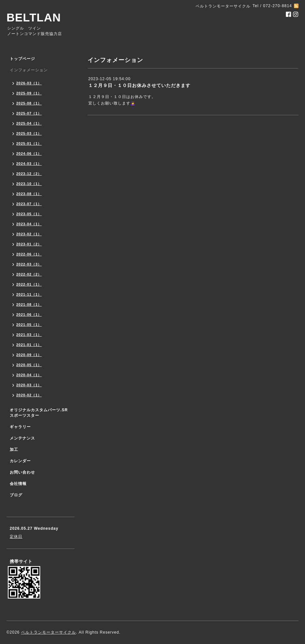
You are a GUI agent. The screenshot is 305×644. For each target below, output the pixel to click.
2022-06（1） (29, 254)
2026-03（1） (29, 83)
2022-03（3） (29, 264)
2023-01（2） (29, 244)
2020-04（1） (29, 375)
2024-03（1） (29, 164)
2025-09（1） (29, 93)
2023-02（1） (29, 234)
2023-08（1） (29, 194)
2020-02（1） (29, 395)
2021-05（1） (29, 325)
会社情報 (18, 484)
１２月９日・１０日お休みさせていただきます (139, 85)
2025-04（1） (29, 123)
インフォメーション (29, 70)
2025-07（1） (29, 113)
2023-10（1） (29, 184)
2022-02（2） (29, 274)
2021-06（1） (29, 315)
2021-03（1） (29, 335)
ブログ (16, 495)
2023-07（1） (29, 204)
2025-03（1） (29, 133)
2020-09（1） (29, 355)
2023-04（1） (29, 224)
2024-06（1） (29, 154)
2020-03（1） (29, 385)
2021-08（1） (29, 304)
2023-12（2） (29, 174)
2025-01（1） (29, 143)
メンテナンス (22, 438)
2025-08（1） (29, 103)
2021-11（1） (29, 294)
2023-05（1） (29, 214)
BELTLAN (34, 17)
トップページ (22, 59)
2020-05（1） (29, 365)
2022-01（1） (29, 284)
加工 (14, 450)
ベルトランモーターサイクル (49, 632)
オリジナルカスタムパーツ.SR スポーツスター (39, 413)
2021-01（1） (29, 345)
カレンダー (20, 461)
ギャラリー (20, 427)
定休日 (16, 537)
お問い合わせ (22, 472)
